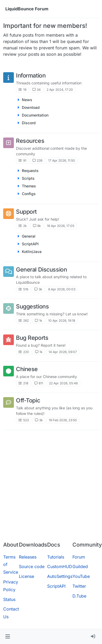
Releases (28, 557)
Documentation (35, 115)
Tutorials (56, 557)
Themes (29, 186)
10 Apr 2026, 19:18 (62, 321)
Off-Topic (28, 400)
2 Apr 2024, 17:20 (60, 90)
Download (31, 107)
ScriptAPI (30, 244)
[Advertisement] (51, 485)
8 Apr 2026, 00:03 (62, 289)
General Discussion (41, 269)
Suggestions (32, 306)
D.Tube (79, 596)
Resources (30, 141)
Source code (32, 566)
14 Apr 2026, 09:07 (63, 352)
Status (9, 599)
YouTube (81, 576)
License (26, 576)
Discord (29, 123)
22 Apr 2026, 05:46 (63, 383)
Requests (30, 171)
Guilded (80, 566)
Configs (29, 194)
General (29, 236)
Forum (79, 557)
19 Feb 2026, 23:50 (63, 420)
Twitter (79, 586)
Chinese (27, 369)
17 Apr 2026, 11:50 (62, 160)
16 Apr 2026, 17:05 (61, 226)
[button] (8, 637)
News (27, 100)
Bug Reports (32, 338)
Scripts (28, 178)
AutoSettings (60, 576)
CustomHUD (60, 566)
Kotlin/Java (32, 252)
